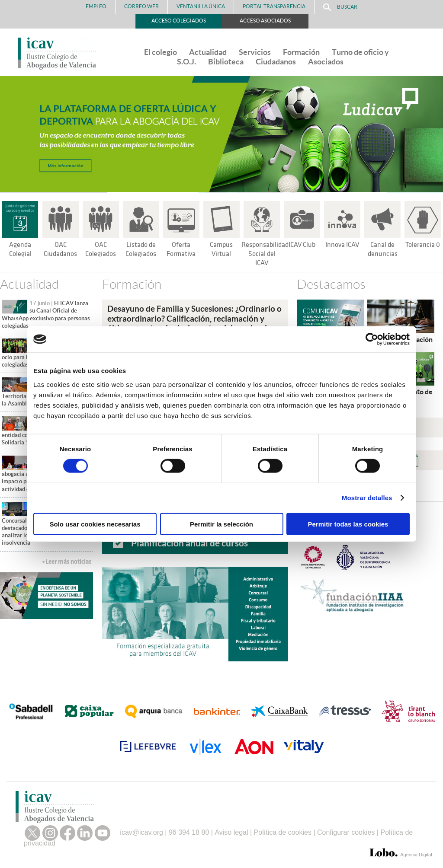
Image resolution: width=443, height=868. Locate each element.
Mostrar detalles (367, 498)
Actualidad (208, 52)
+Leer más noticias (67, 562)
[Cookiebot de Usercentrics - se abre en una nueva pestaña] (372, 339)
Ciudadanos (276, 62)
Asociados (326, 62)
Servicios (255, 52)
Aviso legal (231, 829)
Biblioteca (226, 62)
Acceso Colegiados (179, 21)
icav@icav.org (141, 829)
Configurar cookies (346, 829)
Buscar (340, 7)
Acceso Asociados (265, 21)
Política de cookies (283, 829)
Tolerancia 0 (423, 245)
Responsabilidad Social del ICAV (266, 254)
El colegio (161, 52)
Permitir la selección (221, 524)
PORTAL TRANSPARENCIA (274, 6)
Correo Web (141, 6)
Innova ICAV (342, 245)
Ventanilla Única (201, 6)
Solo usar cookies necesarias (95, 524)
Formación (301, 52)
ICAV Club (302, 245)
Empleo (96, 6)
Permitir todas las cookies (348, 524)
